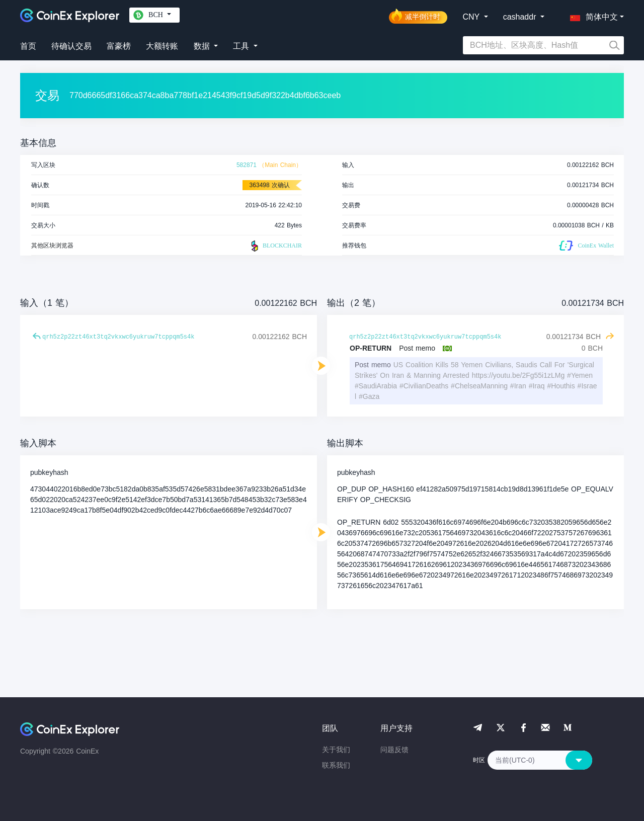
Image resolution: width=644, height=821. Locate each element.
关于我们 (336, 750)
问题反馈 (394, 750)
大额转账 (162, 46)
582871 (247, 165)
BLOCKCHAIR (275, 246)
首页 (28, 46)
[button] (592, 15)
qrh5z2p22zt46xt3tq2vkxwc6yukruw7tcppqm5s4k (118, 337)
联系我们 (336, 765)
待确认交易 (71, 46)
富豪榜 (119, 46)
